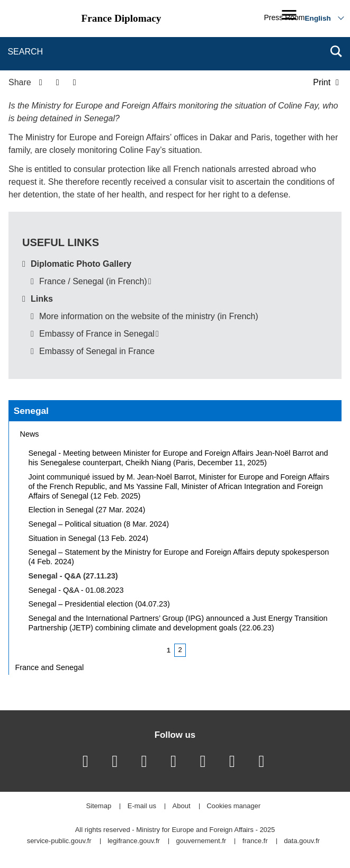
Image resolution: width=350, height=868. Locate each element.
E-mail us (142, 806)
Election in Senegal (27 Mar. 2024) (87, 510)
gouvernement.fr (201, 841)
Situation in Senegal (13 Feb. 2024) (88, 538)
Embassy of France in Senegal (97, 334)
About (182, 806)
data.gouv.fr (302, 841)
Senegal (31, 411)
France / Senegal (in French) (93, 281)
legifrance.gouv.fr (134, 841)
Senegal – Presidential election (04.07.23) (99, 604)
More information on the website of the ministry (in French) (149, 316)
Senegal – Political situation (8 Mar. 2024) (99, 524)
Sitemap (98, 806)
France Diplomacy (122, 18)
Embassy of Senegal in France (97, 351)
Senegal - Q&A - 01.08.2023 (76, 590)
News (30, 434)
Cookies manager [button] (234, 806)
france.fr (255, 841)
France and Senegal (50, 667)
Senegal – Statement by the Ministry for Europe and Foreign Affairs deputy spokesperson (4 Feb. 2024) (179, 557)
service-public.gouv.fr (59, 841)
